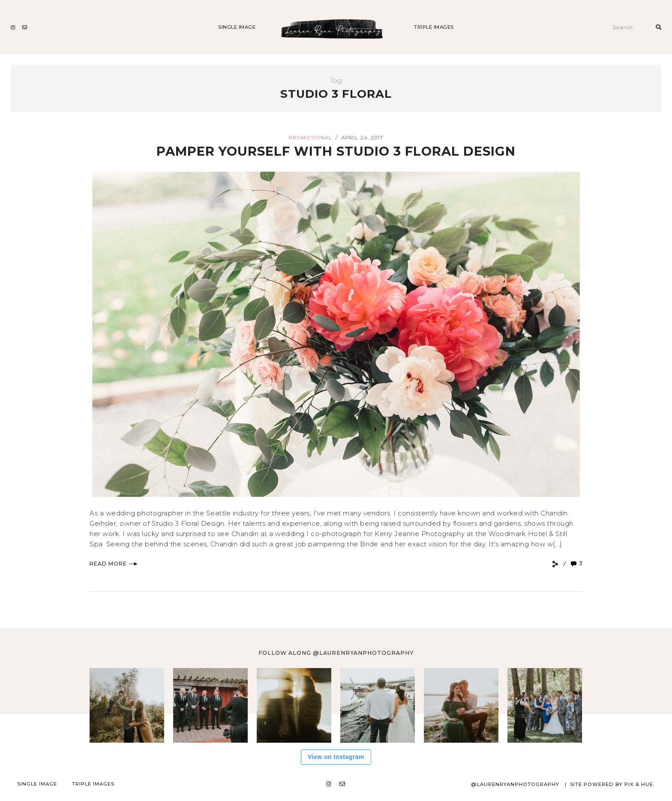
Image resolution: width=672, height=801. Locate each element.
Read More (114, 564)
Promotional (310, 138)
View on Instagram (336, 757)
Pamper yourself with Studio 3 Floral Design (336, 151)
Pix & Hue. (640, 784)
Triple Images (434, 27)
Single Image (237, 27)
